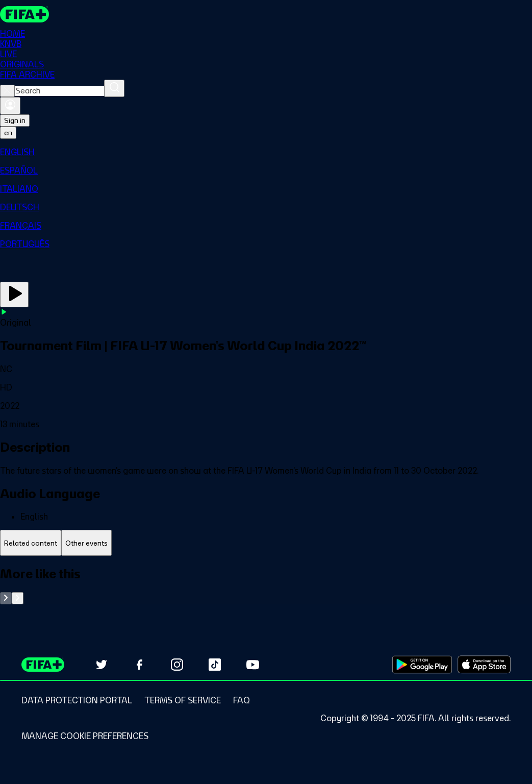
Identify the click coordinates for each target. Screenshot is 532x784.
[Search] (114, 88)
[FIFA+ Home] (25, 14)
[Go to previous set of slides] (6, 598)
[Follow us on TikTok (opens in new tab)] (215, 665)
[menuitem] (266, 152)
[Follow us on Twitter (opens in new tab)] (102, 665)
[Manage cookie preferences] (85, 736)
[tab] (31, 543)
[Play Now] (14, 295)
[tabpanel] (266, 585)
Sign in (15, 120)
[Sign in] (10, 106)
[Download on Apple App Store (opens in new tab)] (484, 665)
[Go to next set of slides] (18, 598)
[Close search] (7, 91)
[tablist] (266, 543)
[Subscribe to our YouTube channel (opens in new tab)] (252, 665)
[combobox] (59, 91)
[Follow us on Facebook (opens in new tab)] (139, 665)
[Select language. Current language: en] (8, 133)
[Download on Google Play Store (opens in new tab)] (422, 665)
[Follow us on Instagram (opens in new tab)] (177, 665)
